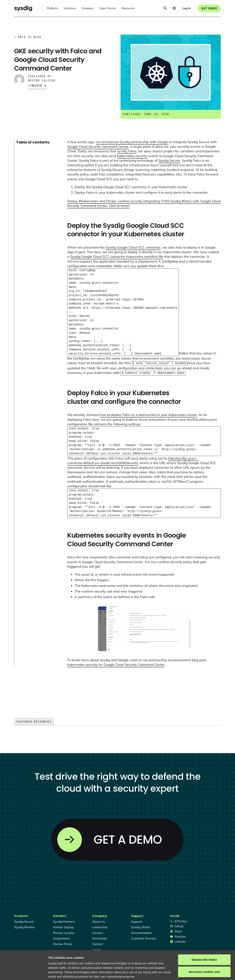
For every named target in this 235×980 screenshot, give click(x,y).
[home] (23, 8)
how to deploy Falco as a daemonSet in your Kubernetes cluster (148, 414)
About (125, 958)
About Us (99, 921)
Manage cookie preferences (66, 973)
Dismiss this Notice (204, 933)
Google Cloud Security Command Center (98, 147)
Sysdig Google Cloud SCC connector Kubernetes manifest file (117, 257)
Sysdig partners (64, 921)
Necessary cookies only (204, 944)
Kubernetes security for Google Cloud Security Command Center (116, 664)
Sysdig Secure (169, 160)
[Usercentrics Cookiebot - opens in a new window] (24, 973)
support (137, 921)
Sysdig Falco (127, 151)
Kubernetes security (132, 156)
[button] (52, 8)
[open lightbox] (144, 628)
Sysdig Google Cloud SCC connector (133, 247)
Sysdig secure (24, 921)
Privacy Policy (98, 958)
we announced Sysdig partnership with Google (132, 142)
